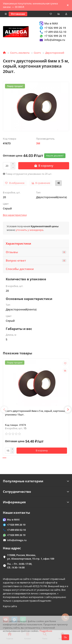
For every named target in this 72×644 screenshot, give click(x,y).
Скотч (37, 53)
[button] (4, 410)
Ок (65, 637)
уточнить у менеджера (29, 230)
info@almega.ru (52, 40)
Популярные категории (36, 481)
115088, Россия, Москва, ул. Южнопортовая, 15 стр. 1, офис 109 (31, 557)
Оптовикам (18, 14)
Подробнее (46, 631)
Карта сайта (10, 606)
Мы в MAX (48, 23)
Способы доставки (20, 269)
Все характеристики (15, 215)
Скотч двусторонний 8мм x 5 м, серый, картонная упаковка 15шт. (36, 413)
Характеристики (18, 244)
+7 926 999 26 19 (52, 28)
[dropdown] (6, 14)
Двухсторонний (55, 53)
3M (38, 143)
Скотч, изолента (20, 53)
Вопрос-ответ (36, 261)
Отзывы (36, 252)
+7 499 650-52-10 (53, 32)
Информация (36, 502)
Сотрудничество (36, 492)
